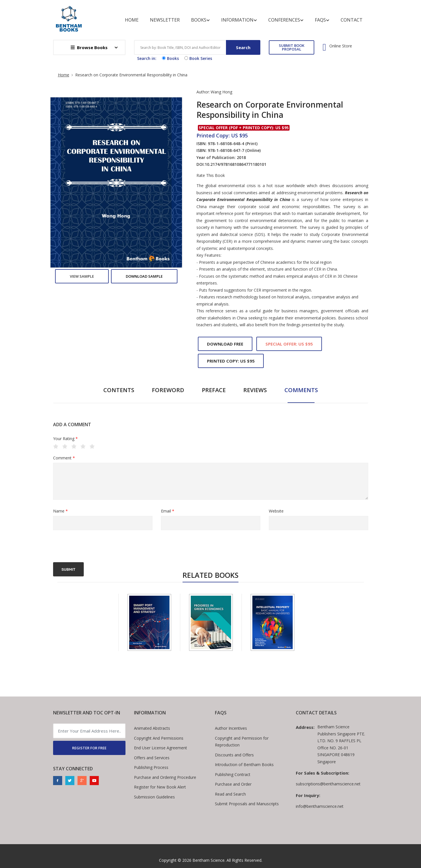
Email (168, 511)
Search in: (147, 58)
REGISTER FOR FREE (89, 748)
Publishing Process (151, 767)
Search (243, 47)
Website (276, 511)
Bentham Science (209, 860)
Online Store (341, 46)
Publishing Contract (233, 774)
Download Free (225, 344)
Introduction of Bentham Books (244, 765)
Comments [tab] (301, 390)
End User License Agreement (161, 748)
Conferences (286, 20)
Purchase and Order (233, 784)
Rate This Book (211, 175)
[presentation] (96, 547)
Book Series (198, 58)
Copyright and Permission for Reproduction (242, 742)
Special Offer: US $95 (289, 344)
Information (239, 20)
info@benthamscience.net (320, 806)
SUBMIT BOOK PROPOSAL (292, 47)
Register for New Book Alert (160, 787)
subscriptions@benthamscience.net (328, 784)
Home (132, 20)
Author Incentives (231, 728)
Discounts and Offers (234, 755)
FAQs (322, 20)
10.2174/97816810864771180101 (235, 164)
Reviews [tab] (255, 390)
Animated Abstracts (152, 728)
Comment (64, 458)
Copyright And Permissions (159, 738)
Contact (352, 20)
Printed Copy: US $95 (231, 361)
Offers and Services (152, 758)
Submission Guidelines (154, 797)
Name (60, 511)
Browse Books (89, 47)
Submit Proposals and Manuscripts (247, 804)
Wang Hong (221, 92)
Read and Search (230, 794)
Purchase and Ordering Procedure (165, 777)
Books (200, 20)
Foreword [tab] (168, 390)
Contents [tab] (119, 390)
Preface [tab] (214, 390)
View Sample (82, 276)
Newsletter (165, 20)
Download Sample (144, 276)
